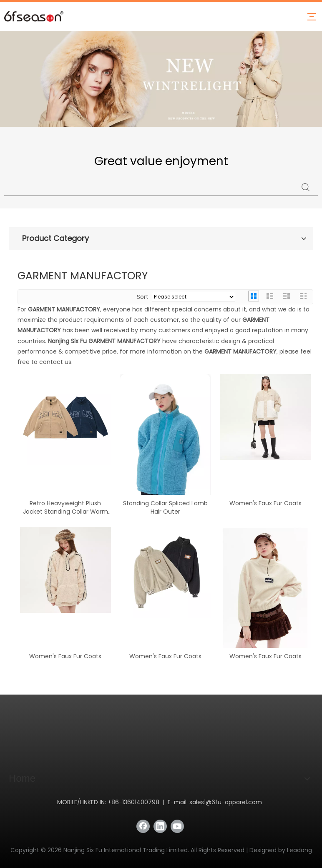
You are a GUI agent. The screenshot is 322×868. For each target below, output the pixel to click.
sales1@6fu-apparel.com (226, 802)
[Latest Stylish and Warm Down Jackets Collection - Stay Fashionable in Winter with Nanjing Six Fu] (161, 79)
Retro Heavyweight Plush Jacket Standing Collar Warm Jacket (65, 507)
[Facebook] (143, 826)
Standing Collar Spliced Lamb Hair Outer (165, 507)
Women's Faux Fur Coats (265, 503)
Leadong (299, 850)
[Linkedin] (160, 826)
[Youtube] (177, 826)
